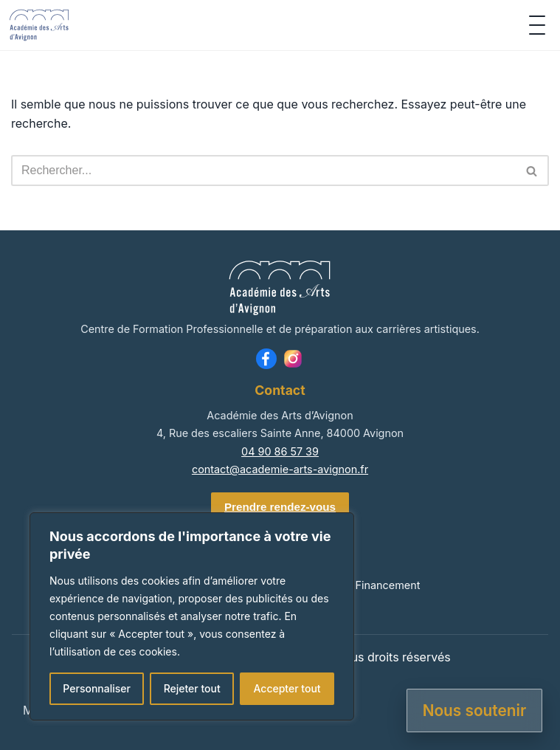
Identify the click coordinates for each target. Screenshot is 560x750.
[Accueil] (39, 25)
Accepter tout (287, 688)
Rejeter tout (192, 688)
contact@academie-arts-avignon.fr (280, 469)
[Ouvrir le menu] (537, 25)
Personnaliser (97, 688)
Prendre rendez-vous (280, 507)
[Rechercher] (263, 171)
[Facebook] (266, 359)
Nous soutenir (475, 711)
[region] (192, 616)
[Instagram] (293, 359)
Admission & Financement (356, 585)
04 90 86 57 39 (280, 451)
